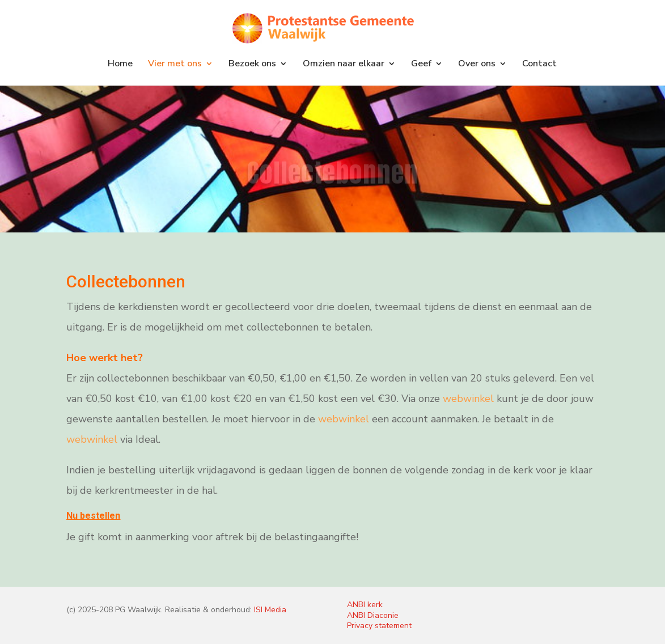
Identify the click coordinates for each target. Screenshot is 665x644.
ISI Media (270, 610)
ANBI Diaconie (373, 615)
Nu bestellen (93, 516)
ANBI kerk (365, 605)
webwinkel (468, 399)
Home (120, 65)
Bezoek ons (252, 65)
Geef (421, 65)
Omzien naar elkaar (344, 65)
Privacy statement (379, 626)
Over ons (477, 65)
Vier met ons (175, 65)
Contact (539, 65)
